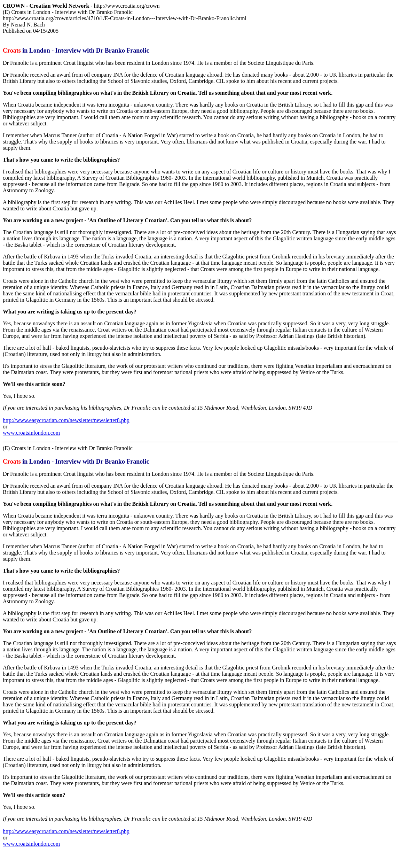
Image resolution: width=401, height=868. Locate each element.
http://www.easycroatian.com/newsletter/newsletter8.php (66, 420)
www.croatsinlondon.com (31, 433)
